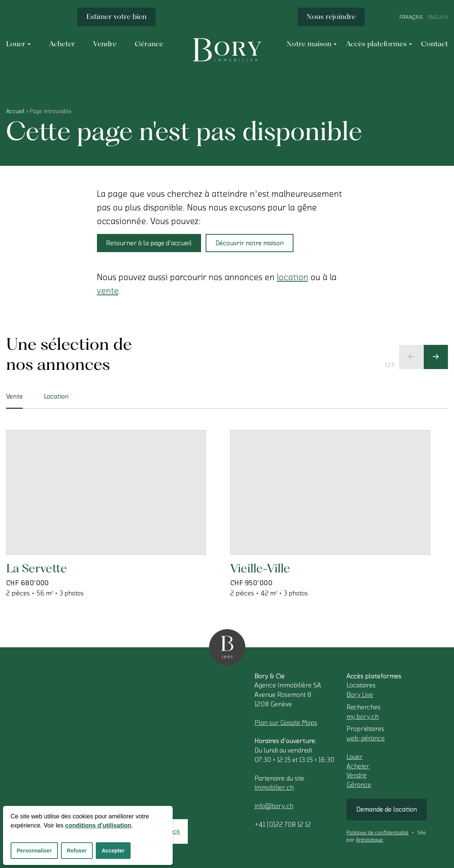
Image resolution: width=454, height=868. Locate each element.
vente (108, 291)
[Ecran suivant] (436, 357)
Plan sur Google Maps (286, 723)
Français (411, 17)
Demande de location (387, 809)
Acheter (358, 766)
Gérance (359, 785)
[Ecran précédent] (411, 357)
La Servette (37, 568)
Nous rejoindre (331, 16)
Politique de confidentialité (378, 833)
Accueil (15, 111)
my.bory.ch (363, 717)
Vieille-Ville (260, 568)
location (293, 277)
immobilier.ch (274, 787)
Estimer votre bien (116, 16)
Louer (355, 757)
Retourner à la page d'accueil (149, 243)
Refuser (77, 851)
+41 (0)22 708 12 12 (283, 824)
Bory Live (360, 695)
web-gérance (366, 738)
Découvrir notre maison (250, 243)
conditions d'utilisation (98, 825)
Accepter (113, 851)
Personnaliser (34, 851)
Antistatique (370, 840)
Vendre (356, 775)
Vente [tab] (14, 401)
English (438, 17)
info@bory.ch (274, 806)
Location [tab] (56, 396)
